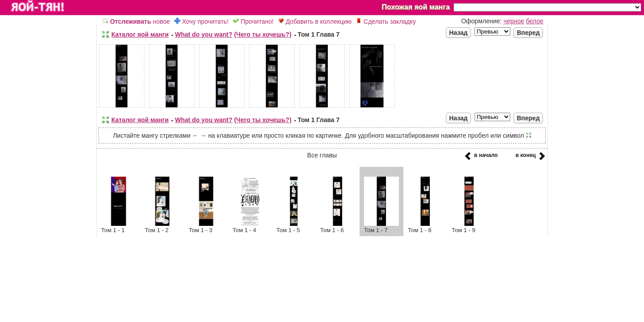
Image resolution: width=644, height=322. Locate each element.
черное (514, 21)
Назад (458, 33)
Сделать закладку (386, 21)
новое (136, 21)
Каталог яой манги (140, 34)
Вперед (528, 33)
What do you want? (203, 34)
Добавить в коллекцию (315, 21)
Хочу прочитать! (201, 21)
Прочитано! (253, 21)
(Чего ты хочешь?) (263, 34)
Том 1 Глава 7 (319, 34)
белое (535, 21)
